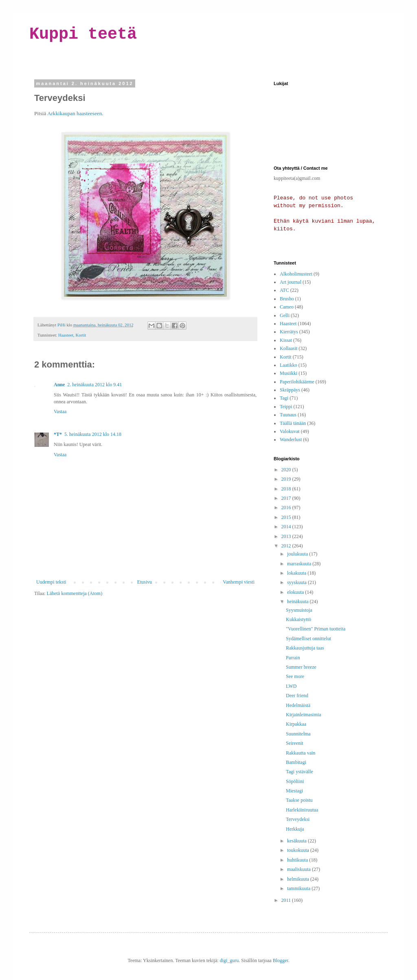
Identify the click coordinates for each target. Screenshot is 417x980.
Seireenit (295, 743)
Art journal (291, 282)
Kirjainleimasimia (304, 715)
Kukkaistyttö (298, 619)
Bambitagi (296, 762)
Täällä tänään (293, 423)
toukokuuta (299, 850)
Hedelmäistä (298, 705)
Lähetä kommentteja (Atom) (75, 593)
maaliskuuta (300, 869)
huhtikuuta (298, 860)
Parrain (293, 658)
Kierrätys (289, 332)
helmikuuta (299, 879)
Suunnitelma (298, 734)
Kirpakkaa (296, 724)
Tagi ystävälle (300, 772)
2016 (287, 507)
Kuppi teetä (83, 34)
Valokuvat (290, 431)
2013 (287, 536)
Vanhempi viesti (239, 582)
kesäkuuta (297, 841)
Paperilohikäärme (297, 382)
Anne (59, 385)
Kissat (286, 340)
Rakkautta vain (301, 753)
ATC (284, 290)
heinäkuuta (298, 602)
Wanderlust (291, 440)
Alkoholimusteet (296, 274)
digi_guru (229, 960)
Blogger (281, 960)
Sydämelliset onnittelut (308, 639)
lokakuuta (297, 573)
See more (295, 676)
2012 (287, 546)
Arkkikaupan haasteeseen (75, 113)
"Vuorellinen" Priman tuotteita (316, 629)
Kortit (81, 335)
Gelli (285, 315)
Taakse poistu (299, 800)
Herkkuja (295, 829)
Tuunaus (288, 415)
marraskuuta (300, 564)
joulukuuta (298, 554)
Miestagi (294, 791)
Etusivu (145, 582)
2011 (287, 900)
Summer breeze (301, 667)
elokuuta (296, 592)
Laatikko (289, 365)
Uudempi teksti (51, 582)
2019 (287, 479)
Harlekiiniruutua (302, 810)
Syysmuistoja (299, 610)
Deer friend (297, 696)
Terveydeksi (298, 819)
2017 (287, 498)
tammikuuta (299, 888)
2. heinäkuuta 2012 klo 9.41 (94, 385)
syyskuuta (297, 582)
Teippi (286, 407)
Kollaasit (289, 348)
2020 (287, 470)
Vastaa (60, 411)
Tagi (284, 398)
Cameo (287, 307)
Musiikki (289, 373)
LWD (291, 686)
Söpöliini (295, 781)
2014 (287, 527)
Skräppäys (290, 390)
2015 (287, 517)
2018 (287, 489)
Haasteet (66, 335)
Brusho (287, 299)
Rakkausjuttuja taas (305, 648)
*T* (58, 434)
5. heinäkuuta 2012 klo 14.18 (93, 434)
